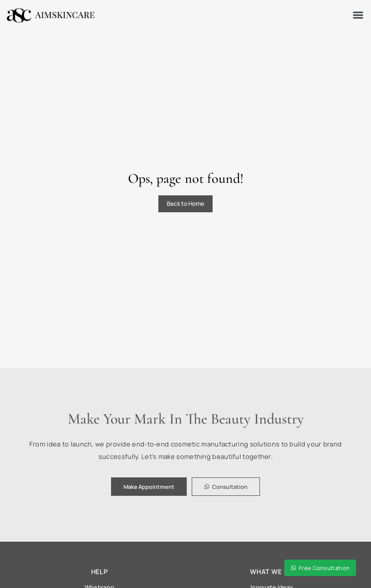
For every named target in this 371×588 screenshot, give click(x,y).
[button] (358, 15)
